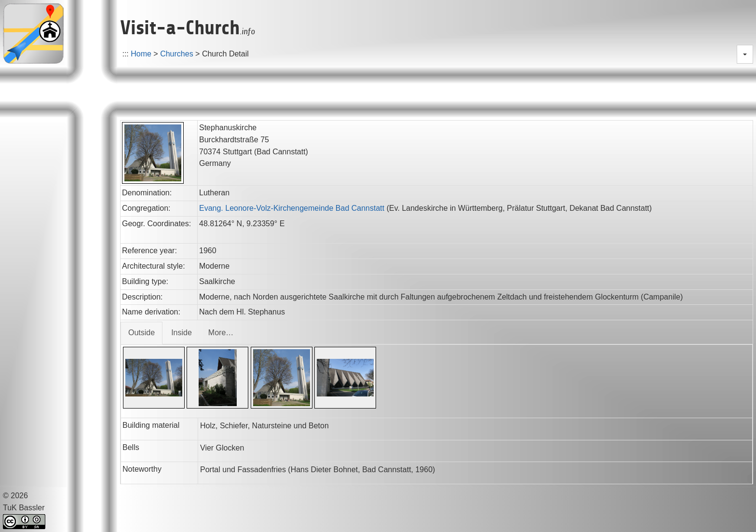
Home (141, 54)
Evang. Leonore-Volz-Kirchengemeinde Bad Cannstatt (292, 208)
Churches (176, 54)
